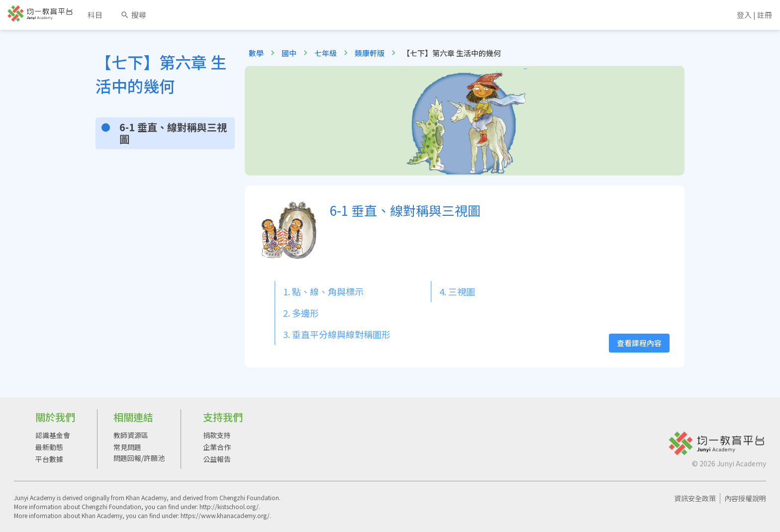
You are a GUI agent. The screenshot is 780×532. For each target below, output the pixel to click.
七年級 (326, 53)
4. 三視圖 (457, 291)
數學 (256, 53)
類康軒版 (370, 53)
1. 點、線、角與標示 (323, 291)
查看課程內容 (639, 343)
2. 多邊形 (301, 313)
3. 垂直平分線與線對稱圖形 (337, 334)
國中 (289, 53)
